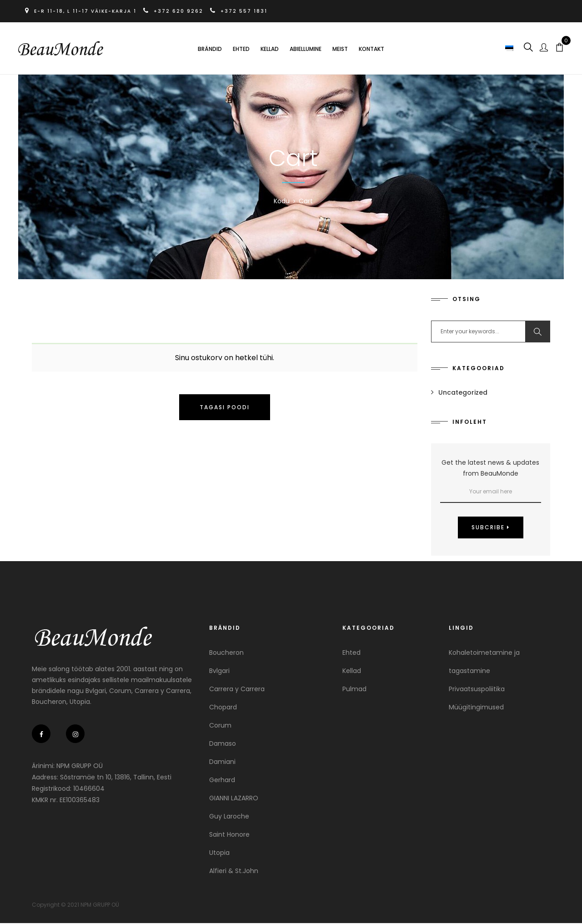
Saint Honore (229, 835)
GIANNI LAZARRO (234, 799)
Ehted (241, 49)
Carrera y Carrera (237, 690)
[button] (508, 48)
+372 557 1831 (241, 11)
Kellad (270, 49)
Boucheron (226, 653)
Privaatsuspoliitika (477, 690)
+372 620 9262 (177, 11)
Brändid (210, 49)
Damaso (223, 744)
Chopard (223, 708)
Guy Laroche (229, 817)
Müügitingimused (476, 708)
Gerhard (222, 781)
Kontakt (371, 49)
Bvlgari (219, 672)
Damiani (222, 763)
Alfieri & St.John (234, 872)
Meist (340, 49)
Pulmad (354, 690)
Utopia (219, 854)
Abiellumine (306, 49)
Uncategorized (463, 393)
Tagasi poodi (225, 408)
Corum (220, 726)
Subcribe (491, 528)
